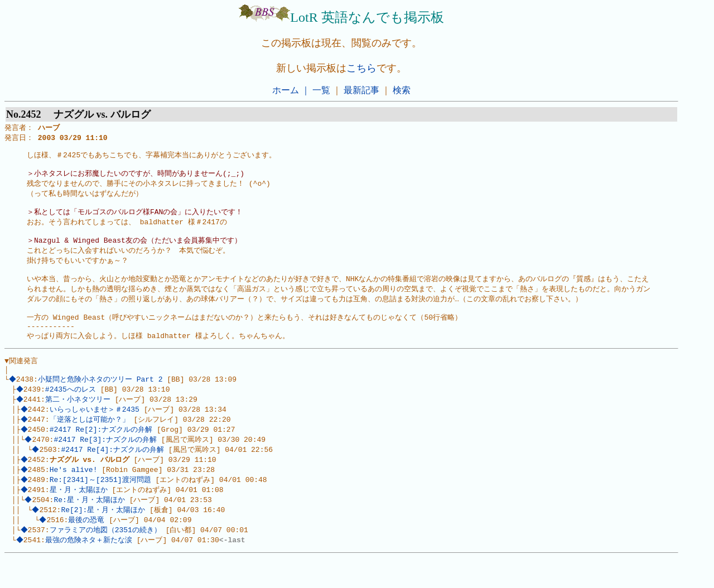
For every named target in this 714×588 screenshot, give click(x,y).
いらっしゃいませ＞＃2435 (96, 432)
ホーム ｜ (291, 90)
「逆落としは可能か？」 (91, 443)
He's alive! (75, 496)
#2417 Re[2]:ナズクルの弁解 (102, 454)
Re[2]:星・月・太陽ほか (105, 538)
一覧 (321, 90)
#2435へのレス (72, 411)
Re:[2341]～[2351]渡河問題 (102, 507)
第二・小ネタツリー (79, 422)
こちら (361, 68)
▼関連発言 (21, 380)
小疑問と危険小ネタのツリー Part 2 (102, 401)
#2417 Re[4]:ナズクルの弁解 (114, 475)
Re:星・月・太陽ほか (91, 528)
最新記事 (361, 90)
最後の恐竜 (88, 549)
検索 (402, 90)
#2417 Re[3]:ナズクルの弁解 (107, 464)
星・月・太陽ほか (80, 517)
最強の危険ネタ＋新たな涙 (90, 570)
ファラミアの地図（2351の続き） (107, 560)
